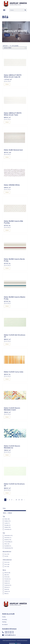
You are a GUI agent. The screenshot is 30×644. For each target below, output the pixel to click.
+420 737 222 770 (9, 633)
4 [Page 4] (12, 500)
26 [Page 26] (22, 500)
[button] (4, 10)
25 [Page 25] (19, 500)
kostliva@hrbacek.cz (10, 635)
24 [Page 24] (16, 500)
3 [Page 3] (10, 500)
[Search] (25, 10)
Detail (7, 35)
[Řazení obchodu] (15, 48)
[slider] (3, 511)
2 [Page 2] (7, 500)
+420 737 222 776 (9, 632)
